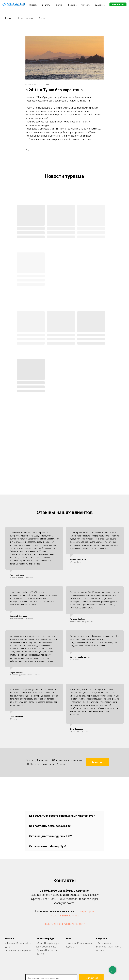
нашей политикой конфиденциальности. (84, 894)
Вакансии (73, 5)
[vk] (64, 905)
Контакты (86, 5)
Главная (9, 18)
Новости (33, 5)
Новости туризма (26, 18)
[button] (118, 4)
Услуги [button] (60, 5)
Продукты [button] (46, 5)
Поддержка (99, 5)
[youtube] (74, 905)
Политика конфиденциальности (65, 831)
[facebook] (55, 905)
